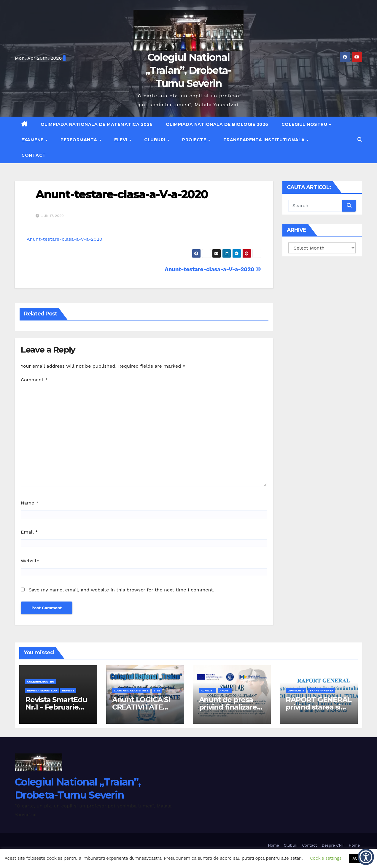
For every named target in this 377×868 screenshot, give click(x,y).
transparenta (321, 690)
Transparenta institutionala (265, 140)
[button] (360, 140)
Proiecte (195, 140)
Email (29, 532)
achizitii (208, 690)
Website (30, 561)
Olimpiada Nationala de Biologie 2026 (217, 124)
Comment (34, 380)
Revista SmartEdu (42, 690)
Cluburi (155, 140)
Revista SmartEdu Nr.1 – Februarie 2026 (56, 707)
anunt (225, 690)
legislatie (296, 690)
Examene (33, 140)
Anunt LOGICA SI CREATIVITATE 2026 (141, 707)
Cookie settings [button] (326, 858)
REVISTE (68, 690)
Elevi (121, 140)
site (157, 690)
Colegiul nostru (305, 124)
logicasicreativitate (131, 690)
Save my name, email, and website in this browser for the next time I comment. (121, 590)
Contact (34, 155)
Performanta (79, 140)
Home (273, 845)
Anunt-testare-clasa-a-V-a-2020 (122, 194)
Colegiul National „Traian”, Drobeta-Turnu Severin (188, 70)
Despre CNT (333, 845)
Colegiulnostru (41, 681)
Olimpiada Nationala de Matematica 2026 (97, 124)
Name (30, 503)
